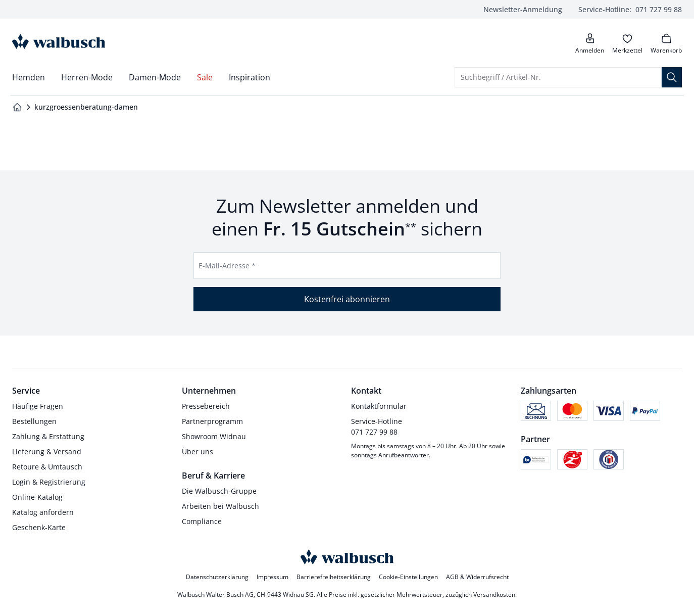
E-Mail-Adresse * (227, 266)
